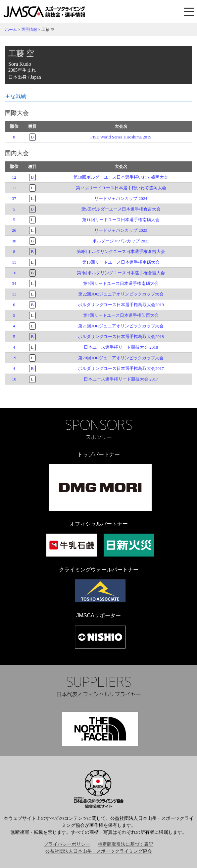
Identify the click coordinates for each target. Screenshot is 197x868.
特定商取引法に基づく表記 (125, 844)
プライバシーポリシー (67, 844)
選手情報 (29, 30)
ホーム (11, 30)
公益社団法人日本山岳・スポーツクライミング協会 (99, 851)
